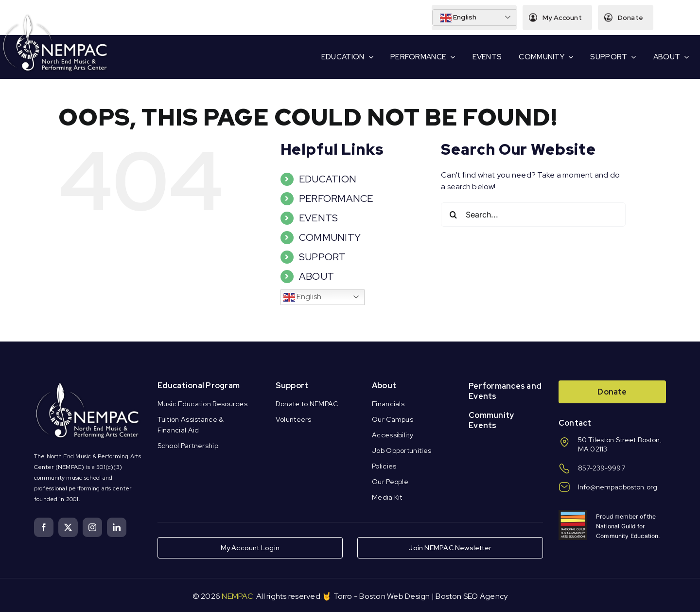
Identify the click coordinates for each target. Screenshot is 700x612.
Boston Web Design (394, 596)
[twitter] (68, 527)
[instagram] (92, 527)
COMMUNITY (330, 237)
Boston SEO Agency (472, 596)
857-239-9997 (602, 468)
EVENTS (318, 218)
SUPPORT (323, 257)
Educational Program (199, 386)
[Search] (453, 215)
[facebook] (44, 527)
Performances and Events (505, 391)
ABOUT (316, 276)
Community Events (491, 420)
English (457, 18)
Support (292, 386)
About (384, 386)
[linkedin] (117, 527)
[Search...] (533, 215)
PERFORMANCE (336, 198)
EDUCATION (328, 179)
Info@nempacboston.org (618, 487)
